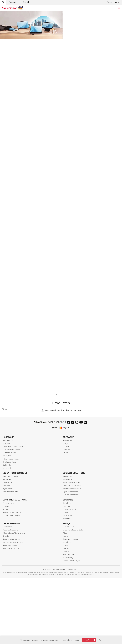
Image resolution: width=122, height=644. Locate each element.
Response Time (11, 545)
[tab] (57, 394)
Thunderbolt (11, 600)
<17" (8, 455)
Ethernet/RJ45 (12, 603)
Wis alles (34, 415)
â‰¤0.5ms (10, 548)
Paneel (7, 610)
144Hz (6, 418)
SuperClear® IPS (13, 614)
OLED (8, 624)
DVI (7, 576)
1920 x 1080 (11, 483)
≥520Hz (9, 538)
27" (7, 466)
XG (22, 418)
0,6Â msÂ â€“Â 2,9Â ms (16, 552)
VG (7, 435)
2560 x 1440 (11, 486)
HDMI (8, 586)
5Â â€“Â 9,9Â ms (13, 559)
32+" (8, 469)
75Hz (8, 514)
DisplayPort (11, 579)
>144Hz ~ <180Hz (13, 528)
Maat (7, 452)
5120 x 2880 (11, 500)
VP (7, 438)
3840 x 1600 (11, 493)
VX (14, 418)
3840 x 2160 (11, 497)
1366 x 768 (11, 479)
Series (7, 424)
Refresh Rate (10, 507)
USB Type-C (11, 597)
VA (7, 431)
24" (7, 462)
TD (7, 428)
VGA (8, 572)
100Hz (9, 517)
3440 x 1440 (11, 490)
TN (7, 620)
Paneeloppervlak (12, 631)
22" (7, 459)
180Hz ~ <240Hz (13, 531)
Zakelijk (26, 2)
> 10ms (9, 562)
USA (87, 640)
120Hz (9, 521)
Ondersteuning (113, 2)
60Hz (8, 510)
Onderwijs (13, 2)
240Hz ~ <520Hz (13, 535)
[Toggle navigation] (119, 8)
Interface (9, 569)
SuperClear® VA (13, 617)
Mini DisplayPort (13, 583)
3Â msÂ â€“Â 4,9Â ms (15, 555)
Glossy (9, 634)
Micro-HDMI (11, 590)
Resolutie (9, 476)
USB (8, 593)
